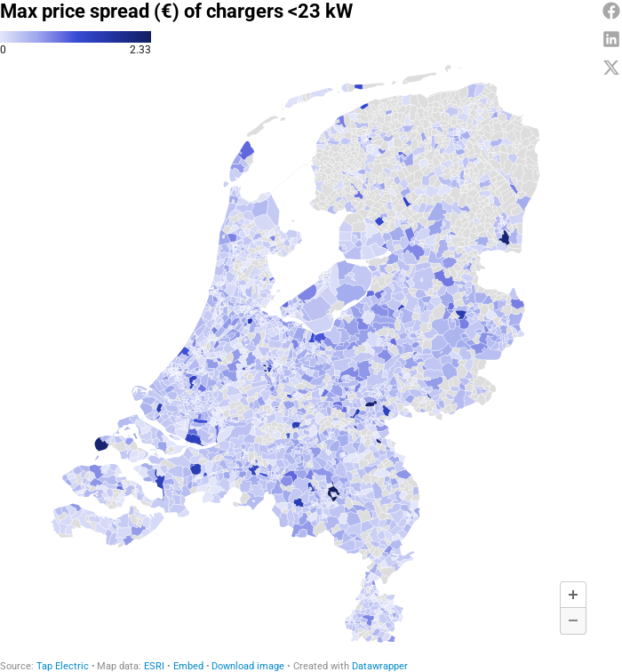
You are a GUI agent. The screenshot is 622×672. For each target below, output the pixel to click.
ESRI (154, 666)
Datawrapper (380, 666)
